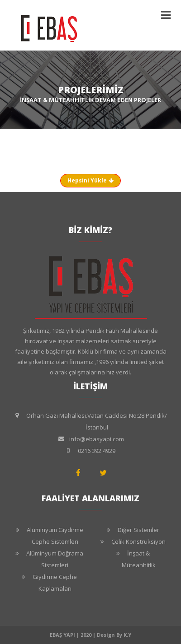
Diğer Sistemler (138, 530)
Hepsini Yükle (90, 180)
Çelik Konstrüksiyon (138, 541)
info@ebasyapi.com (97, 439)
